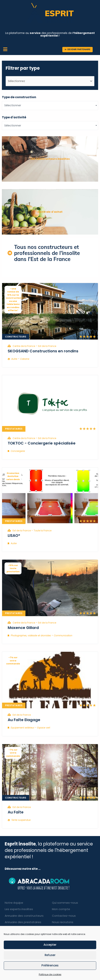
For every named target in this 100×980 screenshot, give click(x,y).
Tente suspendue (21, 820)
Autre (14, 359)
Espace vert (44, 728)
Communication (63, 635)
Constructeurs (16, 337)
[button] (77, 50)
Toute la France (43, 531)
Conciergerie (18, 451)
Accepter (50, 945)
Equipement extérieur (23, 728)
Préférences (50, 965)
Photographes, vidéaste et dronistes (31, 635)
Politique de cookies (50, 974)
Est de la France (47, 346)
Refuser (50, 955)
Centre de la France (24, 346)
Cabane (25, 359)
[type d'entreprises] (50, 81)
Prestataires (14, 429)
